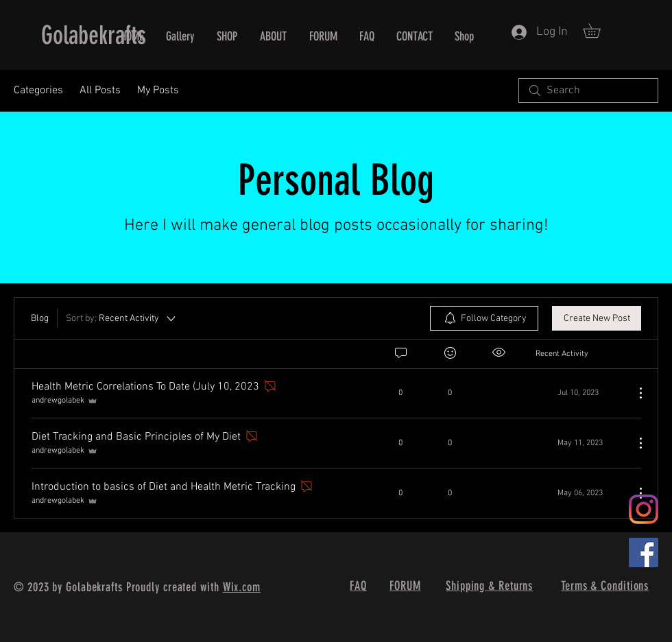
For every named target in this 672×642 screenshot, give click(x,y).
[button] (599, 31)
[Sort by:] (122, 318)
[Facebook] (644, 552)
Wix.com (242, 587)
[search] (588, 91)
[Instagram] (644, 509)
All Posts (100, 91)
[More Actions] (634, 393)
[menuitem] (484, 318)
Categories (38, 91)
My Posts (158, 91)
